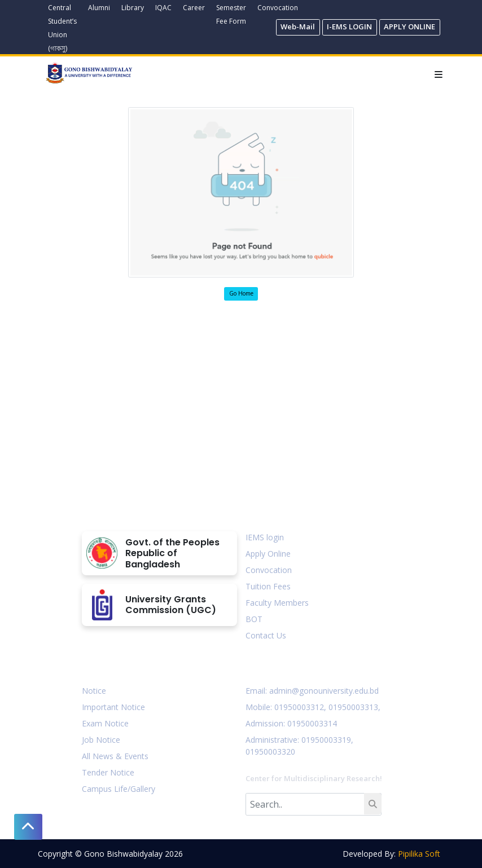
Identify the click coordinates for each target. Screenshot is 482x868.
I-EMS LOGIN (349, 27)
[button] (28, 827)
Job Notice (101, 740)
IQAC (163, 8)
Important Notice (113, 707)
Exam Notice (105, 723)
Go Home (241, 293)
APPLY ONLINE (409, 27)
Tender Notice (108, 772)
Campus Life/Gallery (119, 789)
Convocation (278, 8)
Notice (94, 691)
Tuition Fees (268, 586)
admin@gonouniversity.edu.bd (324, 691)
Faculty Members (277, 603)
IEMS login (265, 537)
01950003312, (300, 707)
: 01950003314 (310, 723)
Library (133, 8)
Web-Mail (298, 27)
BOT (254, 619)
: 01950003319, (325, 740)
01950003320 (270, 752)
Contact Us (266, 635)
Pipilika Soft (419, 854)
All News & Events (115, 756)
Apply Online (268, 554)
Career (194, 8)
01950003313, (354, 707)
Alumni (99, 8)
